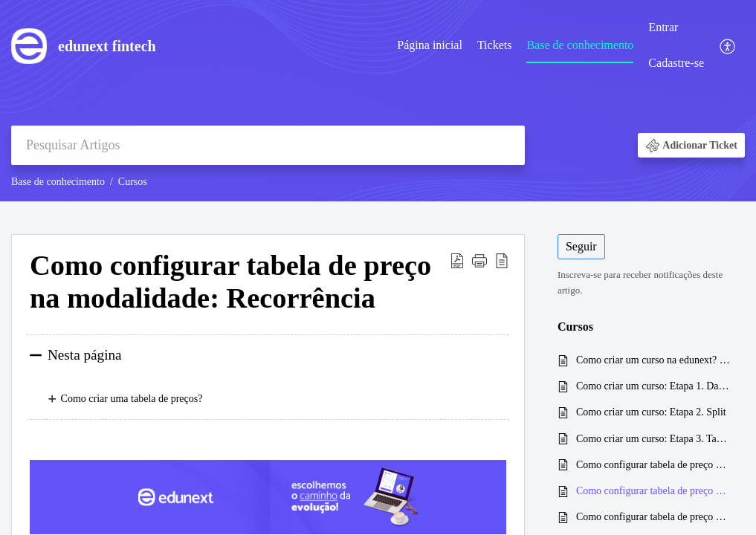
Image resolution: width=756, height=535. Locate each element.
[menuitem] (430, 46)
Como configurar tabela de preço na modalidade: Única (653, 465)
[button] (728, 46)
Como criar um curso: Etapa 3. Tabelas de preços (653, 439)
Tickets (495, 45)
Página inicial (430, 45)
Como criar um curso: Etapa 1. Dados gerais (653, 386)
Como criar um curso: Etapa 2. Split (651, 412)
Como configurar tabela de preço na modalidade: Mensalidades (653, 517)
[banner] (378, 101)
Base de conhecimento (580, 45)
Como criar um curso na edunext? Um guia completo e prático (653, 360)
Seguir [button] (581, 246)
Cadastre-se (676, 63)
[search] (268, 145)
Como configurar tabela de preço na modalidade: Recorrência (653, 491)
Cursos (133, 182)
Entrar (663, 27)
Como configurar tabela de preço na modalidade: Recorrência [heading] (230, 282)
